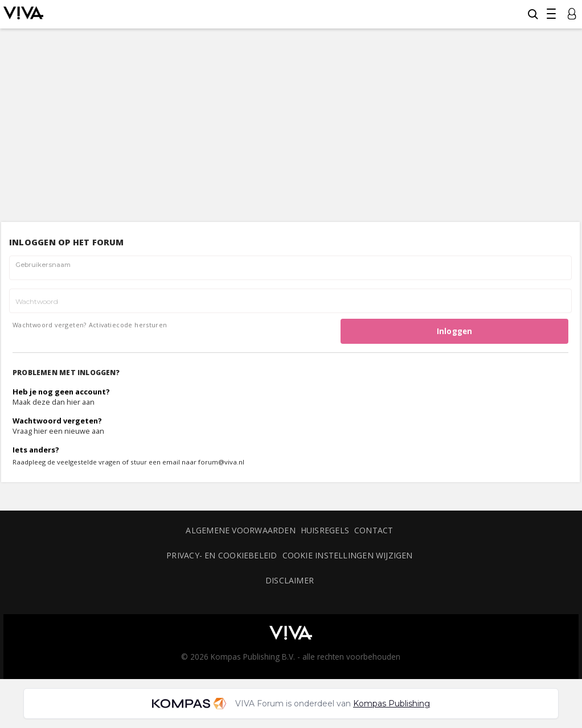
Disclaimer (290, 580)
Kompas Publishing (392, 704)
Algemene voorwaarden (240, 530)
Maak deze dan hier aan (54, 402)
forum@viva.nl (221, 462)
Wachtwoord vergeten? (50, 325)
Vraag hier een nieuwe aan (58, 431)
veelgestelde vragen (89, 462)
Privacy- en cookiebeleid (222, 555)
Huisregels (325, 530)
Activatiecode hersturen (128, 325)
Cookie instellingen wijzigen (348, 555)
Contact (374, 530)
